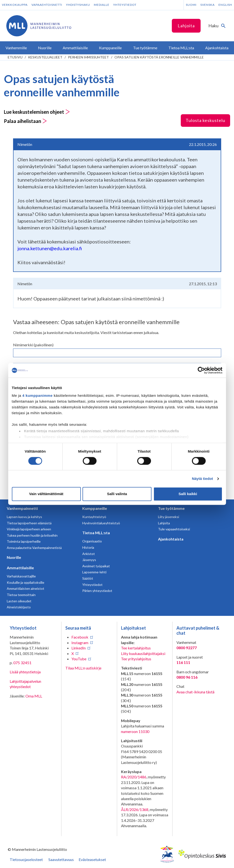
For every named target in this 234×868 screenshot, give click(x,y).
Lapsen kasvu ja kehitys (24, 517)
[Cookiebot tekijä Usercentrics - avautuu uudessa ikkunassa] (201, 370)
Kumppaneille (95, 508)
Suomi (191, 5)
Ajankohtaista (171, 539)
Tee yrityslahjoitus (136, 659)
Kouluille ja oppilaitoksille (26, 582)
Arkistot (89, 554)
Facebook (80, 637)
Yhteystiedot (125, 5)
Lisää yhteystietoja (25, 672)
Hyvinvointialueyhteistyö (101, 523)
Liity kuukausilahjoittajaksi (143, 653)
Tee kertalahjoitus (136, 648)
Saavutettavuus (61, 859)
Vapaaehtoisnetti (47, 5)
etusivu (15, 57)
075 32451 (22, 663)
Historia (88, 547)
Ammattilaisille (20, 568)
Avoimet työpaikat (96, 566)
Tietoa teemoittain (21, 595)
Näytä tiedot (202, 479)
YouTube (79, 659)
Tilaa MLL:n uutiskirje (83, 668)
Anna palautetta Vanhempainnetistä (34, 548)
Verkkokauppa (15, 5)
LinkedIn (79, 648)
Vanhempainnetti (22, 508)
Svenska (208, 5)
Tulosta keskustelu (205, 120)
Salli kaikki (188, 494)
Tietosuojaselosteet (26, 859)
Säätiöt (88, 578)
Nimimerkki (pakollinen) (33, 345)
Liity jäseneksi (169, 517)
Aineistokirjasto (19, 607)
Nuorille (14, 557)
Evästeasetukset (92, 859)
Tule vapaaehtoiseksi (174, 529)
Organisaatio (92, 541)
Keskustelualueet (45, 57)
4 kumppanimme (37, 395)
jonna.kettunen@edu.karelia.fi (50, 248)
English (225, 5)
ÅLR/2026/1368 (135, 809)
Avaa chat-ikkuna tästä (195, 692)
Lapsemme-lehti (94, 572)
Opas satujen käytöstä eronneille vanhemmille (159, 57)
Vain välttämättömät (46, 494)
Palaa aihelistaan (25, 121)
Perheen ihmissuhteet (88, 57)
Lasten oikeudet (19, 601)
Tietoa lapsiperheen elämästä (29, 523)
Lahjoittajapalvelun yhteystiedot (25, 684)
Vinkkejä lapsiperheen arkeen (29, 529)
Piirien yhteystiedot (97, 591)
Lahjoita (186, 26)
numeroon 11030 (135, 731)
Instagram (80, 643)
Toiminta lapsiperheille (24, 541)
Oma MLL (34, 696)
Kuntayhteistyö (94, 517)
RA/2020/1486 (134, 777)
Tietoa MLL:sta (96, 533)
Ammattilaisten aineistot (26, 588)
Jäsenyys (89, 560)
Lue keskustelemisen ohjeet (37, 112)
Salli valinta (117, 494)
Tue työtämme (171, 508)
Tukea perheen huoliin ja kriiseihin (32, 535)
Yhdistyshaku (78, 5)
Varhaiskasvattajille (21, 576)
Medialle (102, 5)
